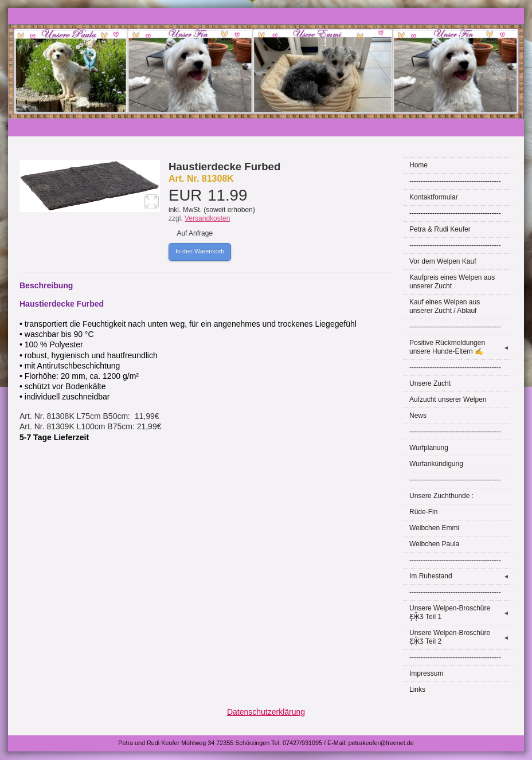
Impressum (426, 673)
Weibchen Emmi (434, 528)
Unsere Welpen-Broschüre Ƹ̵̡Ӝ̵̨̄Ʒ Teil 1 (461, 612)
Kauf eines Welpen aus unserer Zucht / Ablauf (445, 306)
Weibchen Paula (434, 544)
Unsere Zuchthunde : (441, 496)
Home (418, 165)
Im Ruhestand (461, 576)
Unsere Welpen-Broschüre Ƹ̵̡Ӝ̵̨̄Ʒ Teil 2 (461, 637)
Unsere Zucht (430, 383)
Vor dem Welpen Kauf (443, 261)
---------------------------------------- (455, 181)
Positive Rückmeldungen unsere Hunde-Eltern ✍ (461, 347)
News (418, 416)
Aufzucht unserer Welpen (448, 399)
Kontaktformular (434, 197)
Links (417, 690)
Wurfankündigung (436, 464)
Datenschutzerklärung (266, 712)
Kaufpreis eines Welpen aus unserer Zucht (452, 282)
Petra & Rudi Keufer (440, 229)
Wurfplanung (429, 448)
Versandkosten (207, 218)
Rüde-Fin (423, 512)
